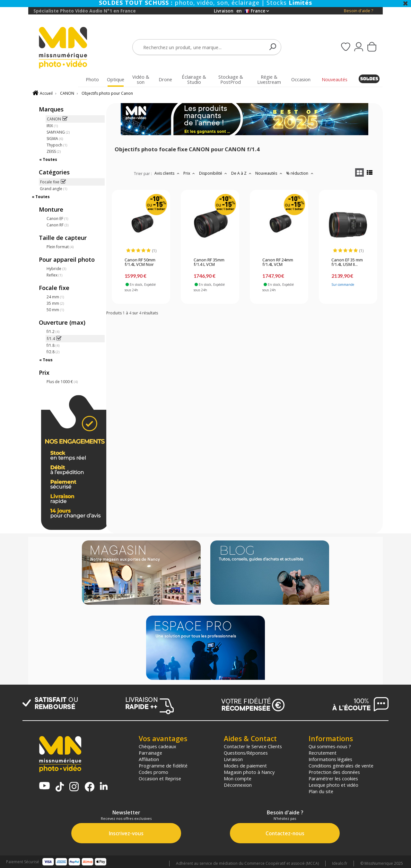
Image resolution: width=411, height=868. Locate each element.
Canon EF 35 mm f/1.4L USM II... (347, 262)
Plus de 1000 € (62, 382)
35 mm (55, 303)
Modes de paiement (245, 766)
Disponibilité (214, 173)
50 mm (55, 310)
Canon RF (57, 225)
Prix (190, 173)
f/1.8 (53, 345)
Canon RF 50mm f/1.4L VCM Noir (140, 262)
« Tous (46, 360)
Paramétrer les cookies (333, 778)
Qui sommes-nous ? (330, 746)
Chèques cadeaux (157, 746)
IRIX (52, 126)
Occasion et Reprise (160, 778)
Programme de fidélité (163, 766)
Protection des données (334, 772)
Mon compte (238, 778)
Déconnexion (238, 785)
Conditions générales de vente (341, 766)
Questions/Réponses (246, 753)
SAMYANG (58, 132)
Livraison (233, 759)
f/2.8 (53, 352)
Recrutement (323, 753)
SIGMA (55, 139)
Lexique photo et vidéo (333, 785)
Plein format (60, 247)
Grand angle (53, 189)
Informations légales (330, 759)
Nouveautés (269, 173)
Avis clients (168, 173)
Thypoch (57, 145)
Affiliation (149, 759)
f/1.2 (53, 332)
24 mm (55, 297)
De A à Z (242, 173)
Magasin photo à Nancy (249, 772)
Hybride (56, 269)
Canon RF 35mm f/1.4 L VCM (209, 262)
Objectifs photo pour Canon (107, 93)
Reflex (54, 275)
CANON (67, 93)
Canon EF (57, 219)
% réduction (300, 173)
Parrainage (150, 753)
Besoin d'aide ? (359, 11)
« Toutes (48, 159)
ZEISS (54, 151)
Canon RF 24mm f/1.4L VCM (278, 262)
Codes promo (153, 772)
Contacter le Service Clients (253, 746)
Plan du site (321, 791)
